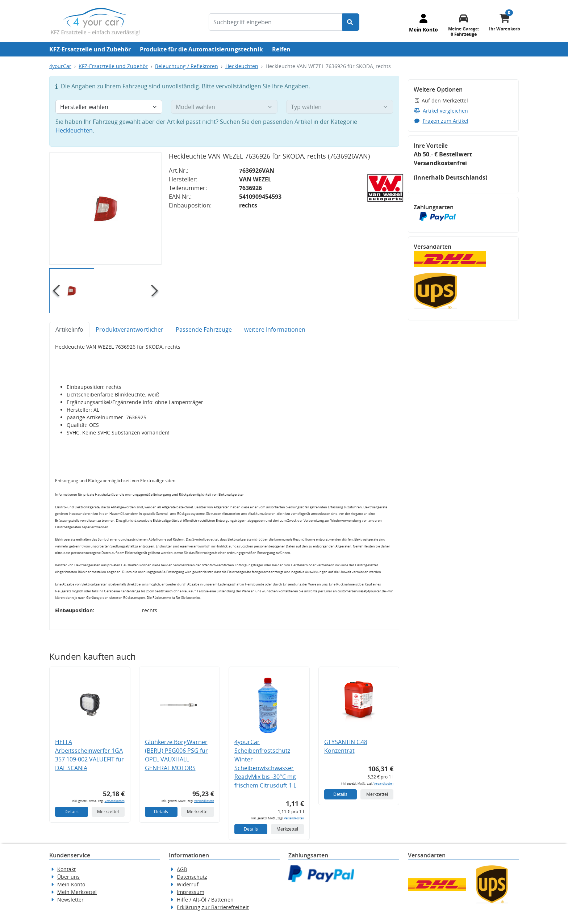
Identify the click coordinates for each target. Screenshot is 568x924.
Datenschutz (192, 877)
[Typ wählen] (340, 107)
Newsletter (70, 900)
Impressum (191, 892)
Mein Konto (71, 884)
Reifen (281, 49)
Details (72, 812)
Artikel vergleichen (441, 111)
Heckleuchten (242, 66)
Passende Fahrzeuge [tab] (204, 329)
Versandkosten (115, 801)
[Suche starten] (351, 22)
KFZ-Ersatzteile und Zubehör (90, 49)
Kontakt (66, 869)
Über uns (68, 877)
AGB (182, 869)
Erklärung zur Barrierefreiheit (213, 907)
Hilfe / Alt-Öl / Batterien (205, 900)
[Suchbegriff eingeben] (276, 22)
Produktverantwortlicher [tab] (130, 329)
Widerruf (188, 884)
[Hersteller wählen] (109, 107)
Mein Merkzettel (77, 892)
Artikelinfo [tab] (69, 329)
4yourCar (60, 66)
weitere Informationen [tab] (275, 329)
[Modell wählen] (224, 107)
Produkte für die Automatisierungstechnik (201, 49)
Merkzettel (108, 812)
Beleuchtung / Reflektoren (187, 66)
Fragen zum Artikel (441, 121)
